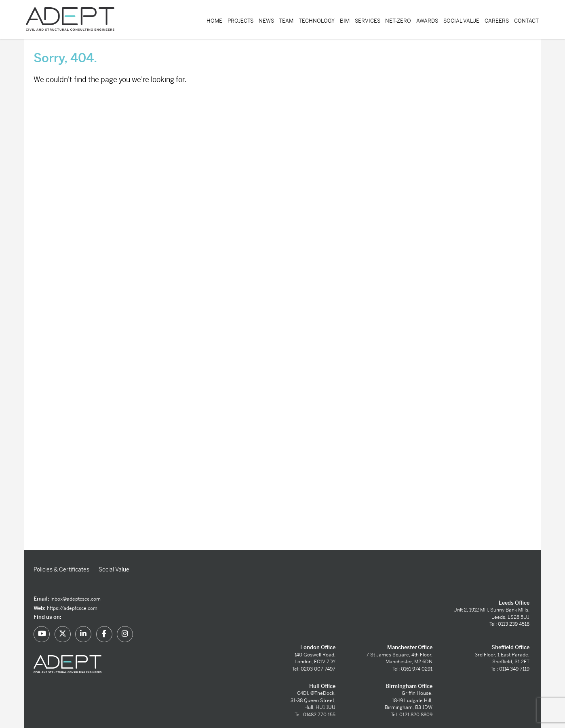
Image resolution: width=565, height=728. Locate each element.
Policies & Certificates (61, 569)
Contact (526, 21)
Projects (240, 21)
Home (214, 21)
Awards (427, 21)
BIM (345, 21)
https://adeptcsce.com (72, 608)
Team (286, 21)
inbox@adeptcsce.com (76, 599)
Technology (317, 21)
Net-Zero (398, 21)
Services (368, 21)
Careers (497, 21)
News (266, 21)
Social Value (461, 21)
